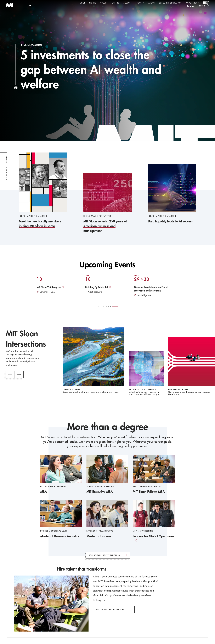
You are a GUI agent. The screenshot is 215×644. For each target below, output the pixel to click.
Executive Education (170, 3)
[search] (204, 10)
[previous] (10, 375)
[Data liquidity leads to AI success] (172, 194)
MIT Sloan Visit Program (49, 287)
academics (192, 3)
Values (104, 3)
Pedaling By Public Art (97, 287)
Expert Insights (88, 3)
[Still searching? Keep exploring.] (108, 555)
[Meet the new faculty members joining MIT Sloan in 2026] (43, 190)
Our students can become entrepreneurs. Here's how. (189, 393)
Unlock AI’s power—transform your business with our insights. (145, 393)
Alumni (127, 3)
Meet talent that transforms (110, 610)
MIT (206, 3)
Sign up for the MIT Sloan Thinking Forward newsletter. (99, 10)
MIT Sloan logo (7, 15)
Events (116, 3)
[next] (19, 375)
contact (191, 11)
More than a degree (108, 427)
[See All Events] (108, 307)
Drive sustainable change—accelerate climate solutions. (92, 392)
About (152, 3)
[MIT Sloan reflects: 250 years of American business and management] (108, 203)
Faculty (140, 3)
